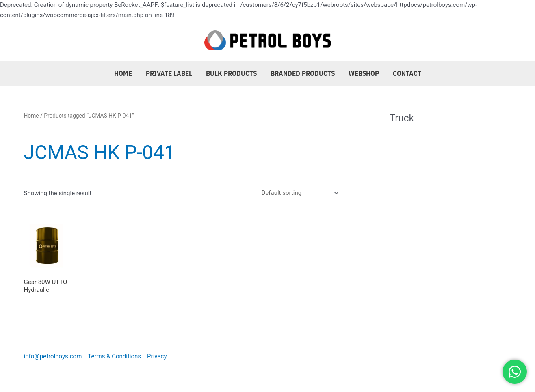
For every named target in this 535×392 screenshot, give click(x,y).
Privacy (157, 356)
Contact (407, 73)
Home (123, 73)
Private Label (169, 73)
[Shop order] (299, 193)
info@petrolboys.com (53, 356)
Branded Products (303, 73)
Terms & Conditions (114, 356)
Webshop (364, 73)
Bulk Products (231, 73)
